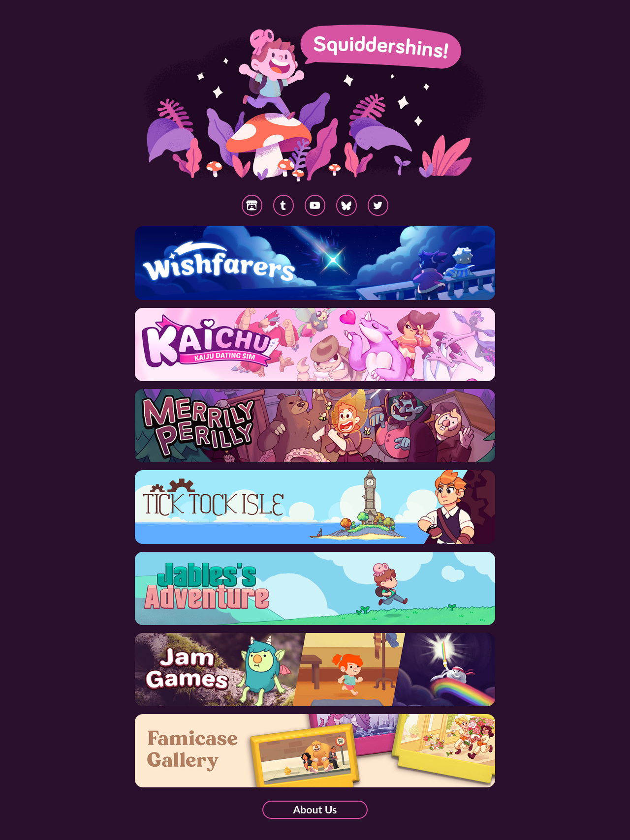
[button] (347, 205)
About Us (315, 810)
